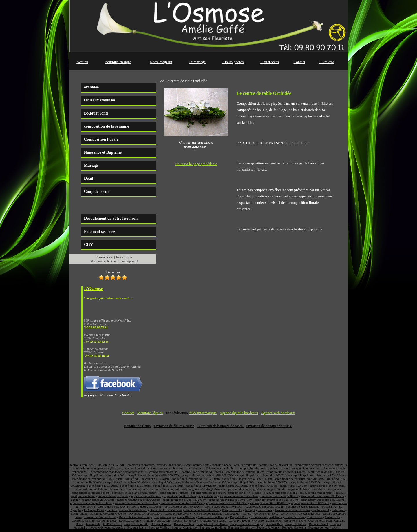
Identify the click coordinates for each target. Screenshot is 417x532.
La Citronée (265, 510)
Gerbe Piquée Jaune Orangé (246, 520)
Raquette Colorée (130, 520)
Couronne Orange (83, 520)
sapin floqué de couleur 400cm (286, 472)
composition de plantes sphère (90, 493)
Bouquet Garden (161, 524)
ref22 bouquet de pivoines (220, 468)
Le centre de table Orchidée (292, 510)
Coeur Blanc (314, 517)
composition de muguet (324, 489)
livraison (101, 465)
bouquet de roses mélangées (107, 527)
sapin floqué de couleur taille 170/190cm (318, 475)
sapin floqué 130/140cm (168, 486)
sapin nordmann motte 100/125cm (182, 503)
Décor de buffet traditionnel (202, 510)
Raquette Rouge (164, 517)
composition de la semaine (107, 126)
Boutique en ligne (118, 62)
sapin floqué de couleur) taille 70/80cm (299, 479)
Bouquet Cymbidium (212, 527)
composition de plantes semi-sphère (134, 493)
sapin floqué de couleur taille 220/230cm (210, 475)
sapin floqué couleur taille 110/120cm (196, 479)
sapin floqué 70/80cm (264, 486)
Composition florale (101, 139)
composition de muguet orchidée (286, 489)
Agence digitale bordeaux (239, 413)
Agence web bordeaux (278, 413)
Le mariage (197, 62)
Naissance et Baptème (103, 152)
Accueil (82, 62)
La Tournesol (321, 510)
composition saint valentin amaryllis (148, 468)
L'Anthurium (79, 513)
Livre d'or (327, 62)
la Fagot (250, 510)
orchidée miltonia (245, 465)
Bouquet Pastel (318, 524)
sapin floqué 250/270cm (275, 482)
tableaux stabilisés (100, 100)
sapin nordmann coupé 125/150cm (277, 500)
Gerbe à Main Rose (266, 513)
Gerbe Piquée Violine (178, 513)
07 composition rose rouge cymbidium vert (116, 472)
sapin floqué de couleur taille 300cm (105, 475)
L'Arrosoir (338, 510)
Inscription (124, 257)
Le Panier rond (112, 524)
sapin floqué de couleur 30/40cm (127, 482)
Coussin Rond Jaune (213, 520)
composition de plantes (174, 493)
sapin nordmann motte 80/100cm (227, 503)
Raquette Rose (239, 517)
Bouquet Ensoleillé (136, 524)
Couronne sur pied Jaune (266, 517)
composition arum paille (150, 489)
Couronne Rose (107, 520)
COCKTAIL (117, 465)
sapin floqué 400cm (190, 482)
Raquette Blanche (295, 520)
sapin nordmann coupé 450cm (239, 496)
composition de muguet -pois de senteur (264, 468)
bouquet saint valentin (187, 468)
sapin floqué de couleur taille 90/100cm (247, 479)
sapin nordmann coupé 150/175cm (230, 500)
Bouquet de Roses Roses (212, 524)
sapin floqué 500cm (163, 482)
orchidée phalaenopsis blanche (212, 465)
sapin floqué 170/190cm (103, 486)
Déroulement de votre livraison (111, 218)
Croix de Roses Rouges (213, 517)
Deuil (89, 178)
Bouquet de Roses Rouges (247, 524)
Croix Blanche (186, 517)
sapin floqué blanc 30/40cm (327, 486)
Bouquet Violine (159, 527)
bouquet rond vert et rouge (316, 493)
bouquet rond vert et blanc (245, 493)
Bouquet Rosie (137, 527)
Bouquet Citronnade (241, 527)
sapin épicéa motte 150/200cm (269, 503)
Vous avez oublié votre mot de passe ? (115, 261)
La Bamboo (274, 520)
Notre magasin (161, 62)
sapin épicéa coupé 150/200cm (183, 506)
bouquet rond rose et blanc (280, 493)
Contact (299, 62)
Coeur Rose (333, 517)
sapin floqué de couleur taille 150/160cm (97, 479)
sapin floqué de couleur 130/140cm (148, 479)
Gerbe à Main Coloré (238, 513)
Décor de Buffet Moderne (166, 510)
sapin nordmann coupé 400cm (279, 496)
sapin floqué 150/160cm (135, 486)
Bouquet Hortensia (294, 527)
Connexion (105, 257)
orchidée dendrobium (141, 465)
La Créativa (329, 506)
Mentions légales (150, 413)
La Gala (112, 510)
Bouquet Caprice (296, 524)
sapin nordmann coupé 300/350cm (322, 496)
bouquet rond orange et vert (208, 493)
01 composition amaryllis (161, 472)
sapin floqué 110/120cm (201, 486)
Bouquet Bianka (232, 510)
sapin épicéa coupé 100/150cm (224, 506)
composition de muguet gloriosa (243, 489)
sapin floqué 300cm (245, 482)
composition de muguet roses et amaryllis (321, 465)
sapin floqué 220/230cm (308, 482)
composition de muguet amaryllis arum (98, 468)
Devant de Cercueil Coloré (145, 513)
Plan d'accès (269, 62)
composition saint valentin (275, 465)
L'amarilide (93, 524)
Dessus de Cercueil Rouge (135, 517)
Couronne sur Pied (320, 520)
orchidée (91, 87)
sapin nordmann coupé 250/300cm (93, 500)
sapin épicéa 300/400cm (113, 506)
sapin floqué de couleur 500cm (245, 472)
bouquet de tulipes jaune (113, 496)
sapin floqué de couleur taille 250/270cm (157, 475)
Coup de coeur (97, 191)
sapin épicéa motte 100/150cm (310, 503)
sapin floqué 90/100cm (233, 486)
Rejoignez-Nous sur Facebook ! (108, 395)
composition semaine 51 (197, 472)
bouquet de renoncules (306, 468)
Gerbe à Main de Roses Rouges (301, 513)
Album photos (233, 62)
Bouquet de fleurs (137, 426)
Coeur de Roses (295, 517)
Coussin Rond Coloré (157, 520)
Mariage (91, 165)
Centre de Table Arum (133, 510)
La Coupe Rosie (94, 510)
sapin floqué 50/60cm (294, 486)
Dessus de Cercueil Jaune (100, 517)
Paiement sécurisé (99, 231)
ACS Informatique (202, 413)
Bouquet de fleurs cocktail (325, 527)
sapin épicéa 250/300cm (146, 506)
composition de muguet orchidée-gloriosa (194, 489)
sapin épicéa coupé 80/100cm (264, 506)
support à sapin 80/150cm (180, 496)
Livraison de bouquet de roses (221, 426)
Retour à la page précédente (196, 164)
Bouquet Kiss (274, 524)
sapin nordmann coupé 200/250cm (139, 500)
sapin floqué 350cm (217, 482)
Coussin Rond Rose (185, 520)
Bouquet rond (96, 113)
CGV (88, 245)
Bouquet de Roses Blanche (302, 506)
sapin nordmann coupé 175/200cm (185, 500)
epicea (219, 472)
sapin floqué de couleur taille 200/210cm (264, 475)
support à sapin (208, 496)
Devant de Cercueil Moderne (108, 513)
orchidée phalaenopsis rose (174, 465)
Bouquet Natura (184, 524)
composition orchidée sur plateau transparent (104, 489)
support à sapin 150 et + (146, 496)
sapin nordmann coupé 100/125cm (322, 500)
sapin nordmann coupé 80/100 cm (91, 503)
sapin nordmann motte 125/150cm (136, 503)
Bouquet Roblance (268, 527)
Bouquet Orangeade (184, 527)
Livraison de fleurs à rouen (174, 426)
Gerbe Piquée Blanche (208, 513)
